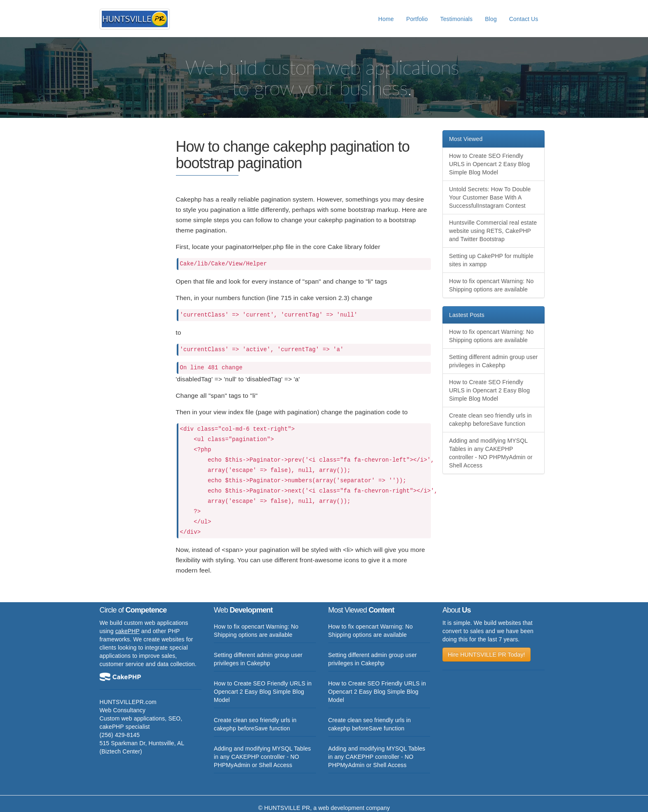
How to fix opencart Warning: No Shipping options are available (491, 285)
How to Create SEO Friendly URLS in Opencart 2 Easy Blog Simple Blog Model (489, 164)
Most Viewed (466, 139)
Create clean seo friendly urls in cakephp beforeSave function (490, 420)
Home (386, 19)
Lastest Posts (467, 315)
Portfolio (417, 19)
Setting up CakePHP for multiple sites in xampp (491, 260)
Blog (491, 19)
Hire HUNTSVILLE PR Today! (487, 655)
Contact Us (524, 19)
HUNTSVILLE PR (287, 808)
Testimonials (457, 19)
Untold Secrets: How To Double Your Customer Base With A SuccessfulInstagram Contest (490, 197)
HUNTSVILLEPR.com (128, 702)
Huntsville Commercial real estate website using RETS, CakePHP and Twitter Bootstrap (493, 231)
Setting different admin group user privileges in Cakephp (493, 361)
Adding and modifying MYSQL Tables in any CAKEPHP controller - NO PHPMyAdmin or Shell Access (491, 453)
